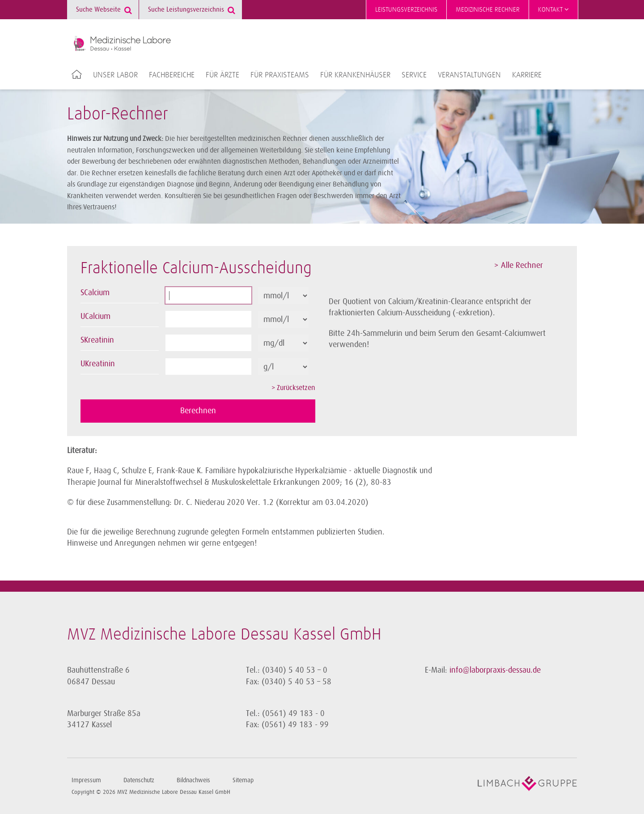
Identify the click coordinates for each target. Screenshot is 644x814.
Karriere (527, 75)
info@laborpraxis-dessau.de (495, 670)
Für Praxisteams (280, 75)
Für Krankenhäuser (355, 75)
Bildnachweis (193, 780)
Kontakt (553, 9)
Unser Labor (115, 75)
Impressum (86, 780)
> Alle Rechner (519, 265)
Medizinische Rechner (488, 10)
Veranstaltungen (469, 75)
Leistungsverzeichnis (406, 10)
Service (414, 75)
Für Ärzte (222, 75)
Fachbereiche (172, 75)
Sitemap (243, 780)
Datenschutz (139, 780)
